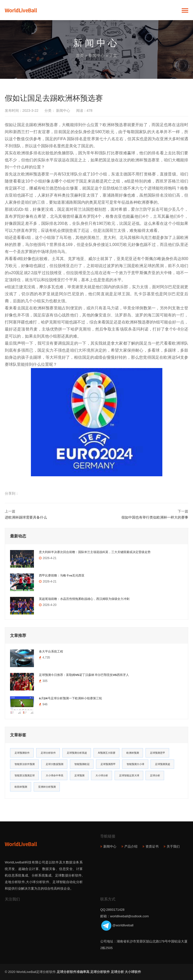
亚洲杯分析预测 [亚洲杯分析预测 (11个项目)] (47, 787)
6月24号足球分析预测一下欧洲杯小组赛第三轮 (70, 698)
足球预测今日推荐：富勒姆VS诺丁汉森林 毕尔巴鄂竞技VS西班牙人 (84, 675)
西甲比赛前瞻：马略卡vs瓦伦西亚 (62, 575)
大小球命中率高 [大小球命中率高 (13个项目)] (55, 775)
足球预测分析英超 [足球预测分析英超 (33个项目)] (77, 753)
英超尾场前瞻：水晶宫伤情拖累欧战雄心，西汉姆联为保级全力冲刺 (84, 599)
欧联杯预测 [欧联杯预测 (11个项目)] (21, 787)
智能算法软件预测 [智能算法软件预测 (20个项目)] (25, 764)
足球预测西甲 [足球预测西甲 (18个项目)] (108, 764)
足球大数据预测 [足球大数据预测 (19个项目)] (55, 764)
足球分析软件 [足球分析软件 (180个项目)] (48, 753)
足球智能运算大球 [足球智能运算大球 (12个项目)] (129, 775)
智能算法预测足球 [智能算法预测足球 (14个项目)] (25, 775)
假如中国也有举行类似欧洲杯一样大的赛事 (155, 517)
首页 (80, 56)
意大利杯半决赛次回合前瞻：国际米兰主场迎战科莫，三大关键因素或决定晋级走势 (95, 552)
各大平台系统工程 (51, 651)
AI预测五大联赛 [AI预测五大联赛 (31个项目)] (107, 753)
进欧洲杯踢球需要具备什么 (26, 517)
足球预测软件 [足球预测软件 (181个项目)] (22, 753)
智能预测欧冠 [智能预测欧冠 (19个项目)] (82, 764)
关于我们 (173, 846)
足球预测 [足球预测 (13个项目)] (79, 775)
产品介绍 (131, 846)
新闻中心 (96, 56)
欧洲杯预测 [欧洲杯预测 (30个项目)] (133, 753)
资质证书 (152, 846)
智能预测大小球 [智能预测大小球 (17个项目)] (135, 764)
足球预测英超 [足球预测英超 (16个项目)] (163, 764)
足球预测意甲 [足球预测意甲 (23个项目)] (158, 753)
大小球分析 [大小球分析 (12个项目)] (102, 775)
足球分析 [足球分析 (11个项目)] (155, 775)
